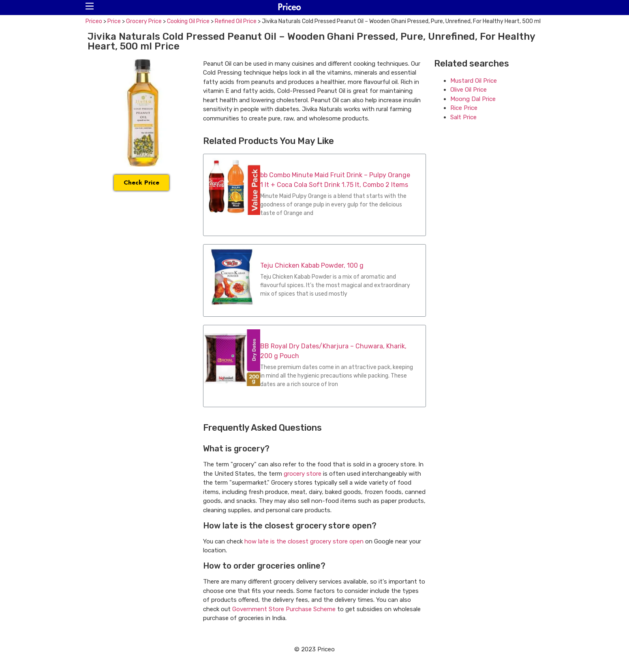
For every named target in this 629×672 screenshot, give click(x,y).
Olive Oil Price (469, 90)
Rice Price (464, 108)
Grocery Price (144, 21)
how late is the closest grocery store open (304, 541)
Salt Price (463, 117)
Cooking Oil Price (188, 21)
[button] (90, 6)
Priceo (94, 21)
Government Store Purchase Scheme (284, 609)
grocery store (303, 474)
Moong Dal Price (473, 99)
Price (114, 21)
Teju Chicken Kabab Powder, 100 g (312, 265)
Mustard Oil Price (474, 81)
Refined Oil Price (236, 21)
